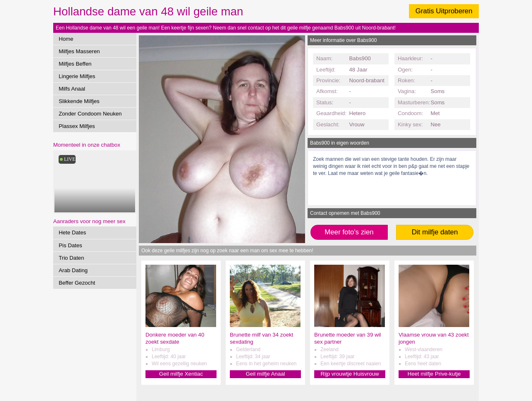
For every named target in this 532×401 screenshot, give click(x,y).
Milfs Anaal (72, 89)
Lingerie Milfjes (77, 76)
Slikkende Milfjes (79, 101)
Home (66, 39)
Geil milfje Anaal (265, 374)
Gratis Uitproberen (444, 11)
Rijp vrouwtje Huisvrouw (350, 374)
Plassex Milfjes (77, 126)
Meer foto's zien (349, 232)
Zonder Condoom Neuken (90, 114)
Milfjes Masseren (79, 51)
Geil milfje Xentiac (181, 374)
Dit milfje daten (435, 232)
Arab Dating (73, 270)
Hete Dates (72, 232)
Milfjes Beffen (75, 64)
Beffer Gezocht (77, 283)
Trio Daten (71, 258)
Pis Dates (70, 245)
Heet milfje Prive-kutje (434, 374)
